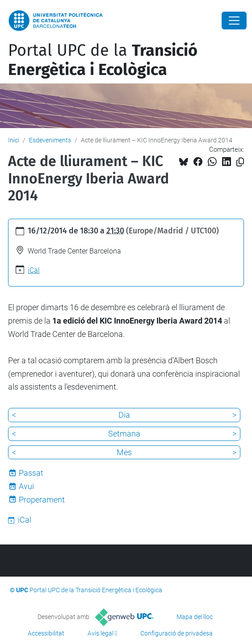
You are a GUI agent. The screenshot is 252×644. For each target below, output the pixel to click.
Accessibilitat (46, 633)
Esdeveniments (50, 140)
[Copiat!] (240, 162)
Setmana (124, 434)
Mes (124, 452)
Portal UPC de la (103, 60)
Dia (124, 415)
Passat (31, 473)
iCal (34, 270)
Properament (42, 500)
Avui (26, 486)
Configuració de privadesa (176, 633)
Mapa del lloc (195, 617)
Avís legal (101, 633)
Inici (14, 140)
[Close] (234, 21)
